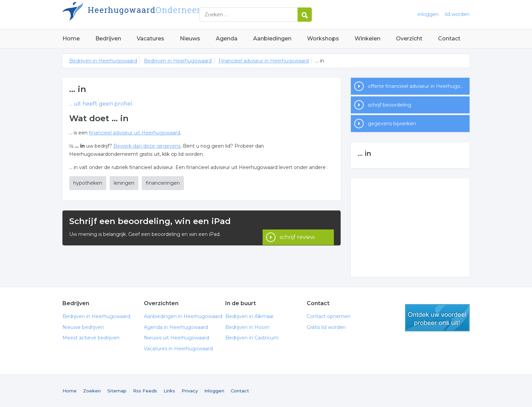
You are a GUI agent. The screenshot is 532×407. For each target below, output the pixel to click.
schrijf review (297, 228)
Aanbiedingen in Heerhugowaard (183, 316)
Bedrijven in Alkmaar (250, 316)
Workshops (323, 39)
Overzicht (409, 39)
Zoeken (92, 391)
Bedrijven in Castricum (252, 338)
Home (71, 39)
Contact (449, 39)
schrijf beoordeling (389, 105)
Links (169, 391)
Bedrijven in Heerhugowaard (147, 14)
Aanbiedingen (272, 39)
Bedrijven (108, 39)
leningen (124, 183)
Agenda (227, 39)
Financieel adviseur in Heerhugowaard (264, 61)
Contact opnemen (329, 316)
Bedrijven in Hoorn (247, 327)
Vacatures (150, 39)
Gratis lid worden (326, 327)
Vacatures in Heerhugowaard (178, 349)
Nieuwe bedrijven (83, 327)
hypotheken (88, 183)
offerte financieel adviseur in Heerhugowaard (419, 86)
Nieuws (190, 39)
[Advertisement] (410, 227)
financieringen (163, 183)
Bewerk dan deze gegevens (147, 146)
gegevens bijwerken (392, 124)
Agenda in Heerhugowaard (176, 327)
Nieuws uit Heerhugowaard (176, 338)
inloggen (428, 14)
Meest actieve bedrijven (91, 338)
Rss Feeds (145, 391)
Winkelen (367, 39)
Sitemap (117, 391)
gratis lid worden (437, 318)
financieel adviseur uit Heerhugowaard (135, 133)
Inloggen (214, 391)
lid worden (457, 14)
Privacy (190, 391)
